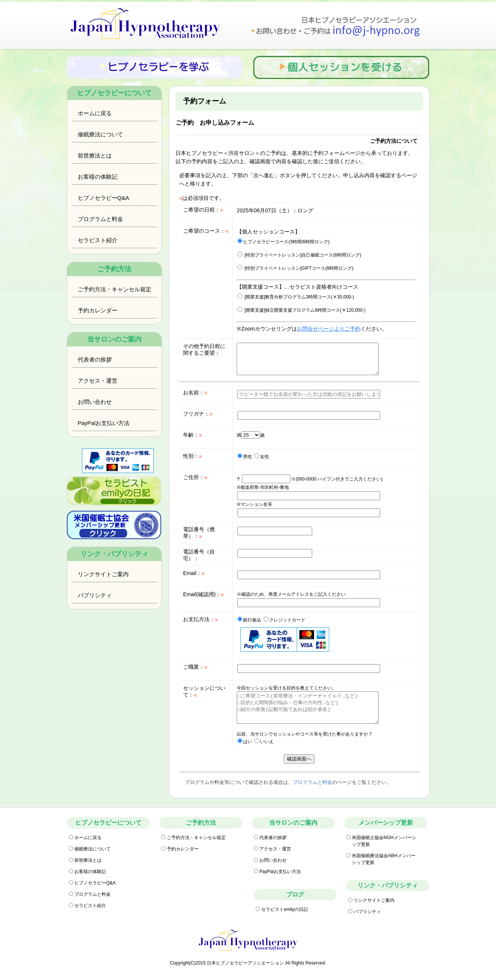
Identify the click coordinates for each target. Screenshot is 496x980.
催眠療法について (100, 134)
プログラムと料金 (100, 219)
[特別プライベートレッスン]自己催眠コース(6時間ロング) (299, 255)
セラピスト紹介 (98, 240)
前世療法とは (95, 155)
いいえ (264, 742)
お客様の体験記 (98, 177)
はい (245, 742)
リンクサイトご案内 (103, 574)
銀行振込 (249, 620)
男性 (245, 457)
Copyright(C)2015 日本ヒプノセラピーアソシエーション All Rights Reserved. (248, 963)
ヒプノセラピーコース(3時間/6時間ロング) (283, 242)
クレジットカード (284, 620)
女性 (262, 457)
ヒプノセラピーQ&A (104, 198)
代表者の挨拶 (95, 359)
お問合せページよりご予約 (329, 329)
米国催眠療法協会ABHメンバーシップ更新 (384, 859)
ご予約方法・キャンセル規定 (115, 289)
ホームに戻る (95, 113)
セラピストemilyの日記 (285, 909)
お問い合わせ (95, 402)
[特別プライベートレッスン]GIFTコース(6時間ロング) (295, 268)
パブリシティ (95, 595)
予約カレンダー (98, 310)
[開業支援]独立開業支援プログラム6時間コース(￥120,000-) (301, 310)
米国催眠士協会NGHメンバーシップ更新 (384, 841)
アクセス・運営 (98, 381)
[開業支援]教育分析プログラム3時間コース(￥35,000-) (296, 297)
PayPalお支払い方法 (104, 423)
